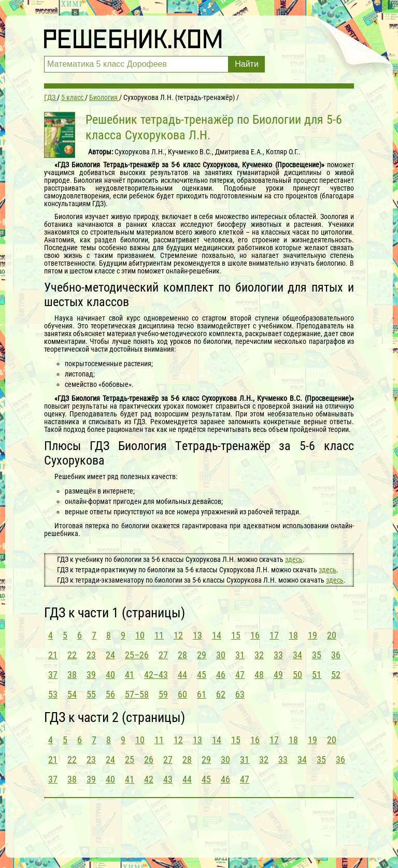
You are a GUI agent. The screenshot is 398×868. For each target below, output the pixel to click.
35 (317, 655)
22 (72, 655)
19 (312, 635)
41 (130, 675)
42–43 (156, 675)
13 (197, 635)
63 (240, 694)
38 (72, 675)
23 (91, 655)
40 (110, 675)
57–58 (137, 694)
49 (278, 675)
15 (236, 635)
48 (259, 675)
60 (182, 694)
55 (91, 694)
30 (221, 655)
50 (297, 675)
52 (336, 675)
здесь (294, 559)
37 (53, 675)
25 (130, 759)
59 (163, 694)
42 (149, 779)
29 (202, 655)
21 (53, 655)
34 (297, 655)
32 (259, 655)
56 (110, 694)
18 (293, 635)
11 (159, 635)
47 (240, 675)
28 (182, 655)
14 (217, 635)
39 (91, 675)
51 (317, 675)
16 (255, 635)
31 (240, 655)
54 (72, 694)
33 (278, 655)
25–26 (137, 655)
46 (221, 675)
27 (163, 655)
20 (332, 635)
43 (168, 779)
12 (178, 635)
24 (110, 655)
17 (274, 635)
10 (140, 635)
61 (202, 694)
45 (202, 675)
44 (182, 675)
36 (336, 655)
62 (221, 694)
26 (149, 759)
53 (53, 694)
